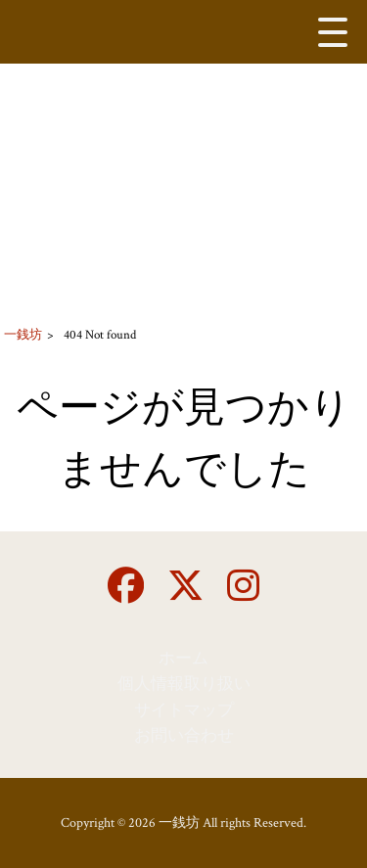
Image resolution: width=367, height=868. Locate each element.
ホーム (183, 659)
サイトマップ (184, 710)
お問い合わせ (184, 736)
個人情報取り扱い (184, 684)
